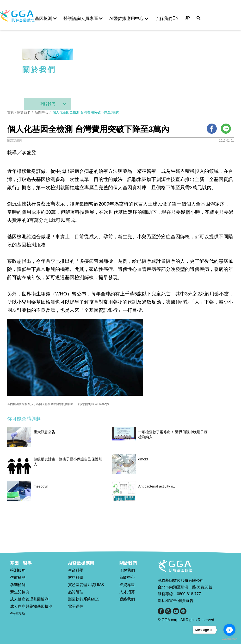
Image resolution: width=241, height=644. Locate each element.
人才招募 (127, 592)
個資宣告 (186, 601)
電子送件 (76, 606)
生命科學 (76, 570)
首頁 (11, 112)
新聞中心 (42, 112)
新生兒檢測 (20, 592)
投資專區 (127, 585)
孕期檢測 (18, 585)
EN (176, 18)
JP (188, 18)
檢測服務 (18, 570)
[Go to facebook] (229, 630)
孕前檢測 (18, 578)
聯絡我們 (127, 599)
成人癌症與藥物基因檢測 (31, 606)
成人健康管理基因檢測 (29, 599)
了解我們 (164, 19)
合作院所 (18, 614)
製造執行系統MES (84, 599)
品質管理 (76, 592)
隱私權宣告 (167, 601)
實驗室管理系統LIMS (86, 585)
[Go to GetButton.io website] (229, 639)
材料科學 (76, 578)
